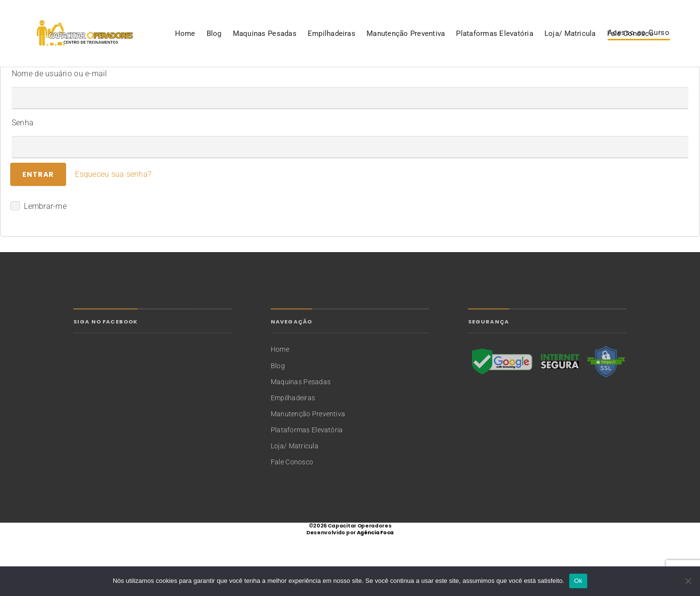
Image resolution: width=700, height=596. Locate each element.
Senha (23, 182)
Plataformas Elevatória (339, 80)
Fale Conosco (475, 80)
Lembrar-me (38, 266)
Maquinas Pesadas (109, 80)
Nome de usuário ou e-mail (60, 133)
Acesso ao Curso (639, 49)
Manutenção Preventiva (250, 80)
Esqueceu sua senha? (113, 234)
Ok (578, 581)
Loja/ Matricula (415, 80)
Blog (59, 80)
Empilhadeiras (176, 80)
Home (30, 80)
